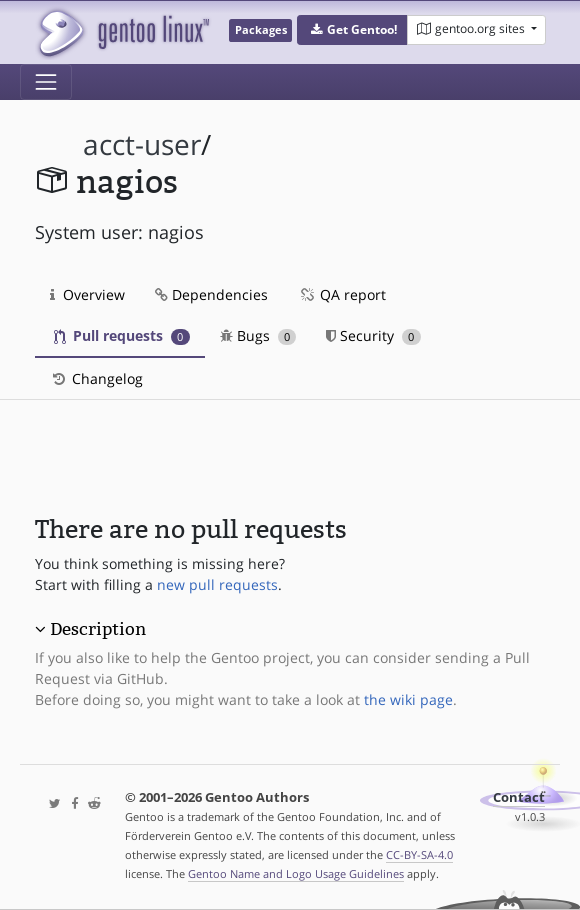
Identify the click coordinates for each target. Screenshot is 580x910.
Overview (87, 294)
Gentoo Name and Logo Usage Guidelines (296, 873)
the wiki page (408, 699)
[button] (352, 30)
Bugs (258, 335)
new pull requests (217, 584)
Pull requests (122, 335)
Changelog (96, 378)
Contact (519, 797)
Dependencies (211, 294)
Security (373, 335)
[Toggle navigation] (46, 82)
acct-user (142, 144)
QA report (342, 294)
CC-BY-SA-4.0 (419, 854)
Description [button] (98, 629)
